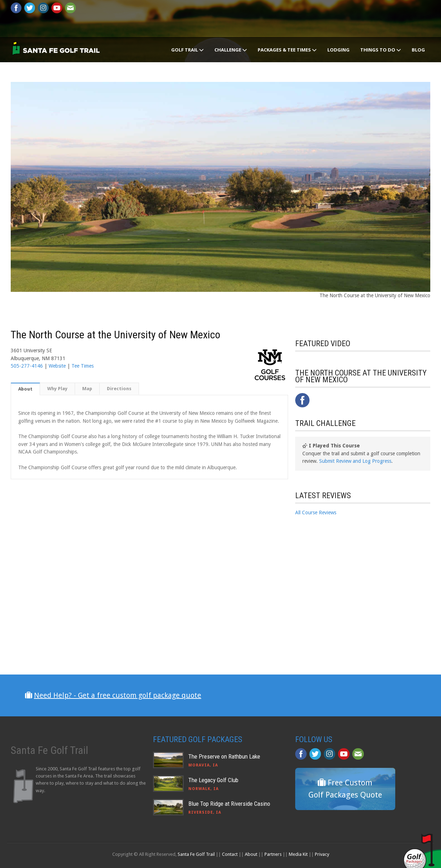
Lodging (338, 50)
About (25, 389)
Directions (119, 389)
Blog (418, 50)
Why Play (57, 389)
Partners (273, 854)
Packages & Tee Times (287, 50)
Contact (230, 854)
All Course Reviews (316, 513)
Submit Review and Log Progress (355, 461)
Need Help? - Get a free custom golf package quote (118, 695)
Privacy (322, 854)
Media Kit (298, 854)
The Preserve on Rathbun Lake (224, 756)
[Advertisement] (349, 583)
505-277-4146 (27, 366)
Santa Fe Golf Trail (196, 854)
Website (57, 366)
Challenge (231, 50)
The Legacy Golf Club (213, 780)
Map (87, 389)
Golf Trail (187, 50)
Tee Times (83, 366)
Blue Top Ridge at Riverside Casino (229, 804)
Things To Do (381, 50)
